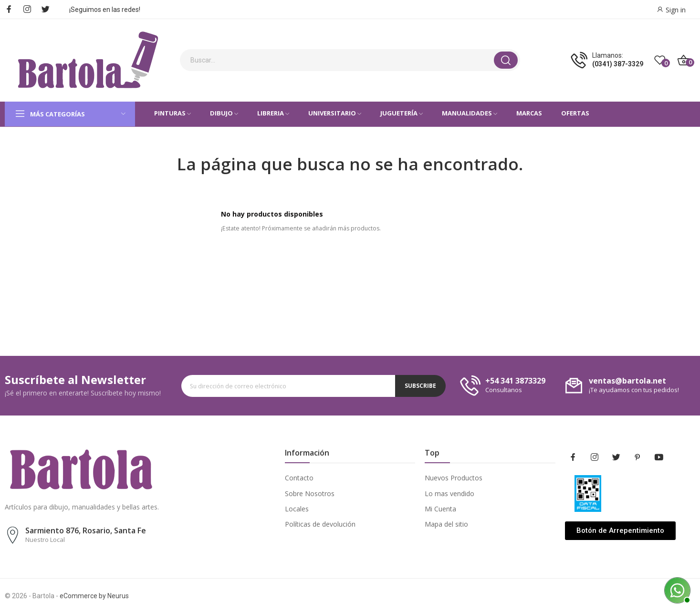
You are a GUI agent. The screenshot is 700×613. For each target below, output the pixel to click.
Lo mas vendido (449, 494)
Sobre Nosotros (310, 494)
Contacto (299, 478)
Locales (297, 509)
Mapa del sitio (446, 524)
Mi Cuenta (440, 509)
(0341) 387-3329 (618, 64)
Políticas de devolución (320, 524)
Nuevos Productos (454, 478)
